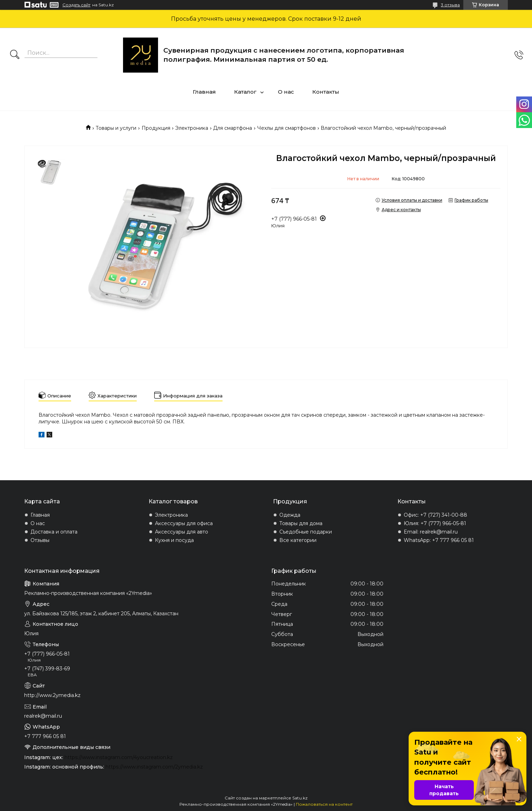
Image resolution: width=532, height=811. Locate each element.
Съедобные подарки (306, 532)
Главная (204, 92)
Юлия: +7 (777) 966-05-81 (435, 523)
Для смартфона (233, 128)
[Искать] (15, 55)
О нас (286, 92)
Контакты (326, 92)
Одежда (290, 515)
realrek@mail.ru (43, 716)
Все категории (298, 540)
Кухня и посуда (174, 540)
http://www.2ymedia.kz (52, 695)
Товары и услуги (116, 128)
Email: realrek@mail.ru (431, 532)
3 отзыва (450, 5)
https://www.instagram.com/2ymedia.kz (154, 767)
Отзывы (40, 540)
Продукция (156, 128)
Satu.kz (300, 798)
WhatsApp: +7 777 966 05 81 (439, 540)
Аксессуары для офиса (184, 523)
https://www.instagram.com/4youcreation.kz (119, 757)
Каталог (245, 92)
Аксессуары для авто (182, 532)
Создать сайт (76, 5)
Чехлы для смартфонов (287, 128)
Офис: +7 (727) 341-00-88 (435, 515)
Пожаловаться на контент (324, 804)
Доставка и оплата (54, 532)
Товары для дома (301, 523)
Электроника (192, 128)
